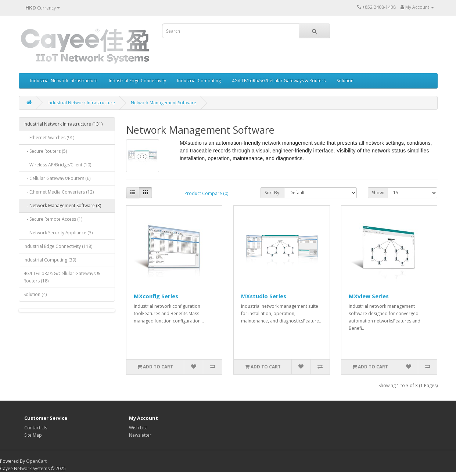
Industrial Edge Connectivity (137, 81)
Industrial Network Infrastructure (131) (63, 124)
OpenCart (36, 461)
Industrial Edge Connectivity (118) (58, 246)
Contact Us (36, 428)
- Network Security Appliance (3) (58, 233)
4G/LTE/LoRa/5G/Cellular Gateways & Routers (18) (62, 277)
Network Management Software (164, 103)
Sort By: (272, 193)
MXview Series (369, 296)
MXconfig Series (156, 296)
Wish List (138, 428)
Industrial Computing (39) (50, 260)
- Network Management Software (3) (62, 205)
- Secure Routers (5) (45, 151)
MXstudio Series (264, 296)
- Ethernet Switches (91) (49, 138)
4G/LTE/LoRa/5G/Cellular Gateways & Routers (279, 81)
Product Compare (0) (206, 193)
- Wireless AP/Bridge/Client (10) (57, 165)
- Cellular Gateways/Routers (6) (57, 178)
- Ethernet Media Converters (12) (59, 192)
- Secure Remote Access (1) (53, 219)
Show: (378, 193)
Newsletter (140, 435)
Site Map (33, 435)
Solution (345, 81)
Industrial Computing (199, 81)
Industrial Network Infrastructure (64, 81)
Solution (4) (35, 294)
